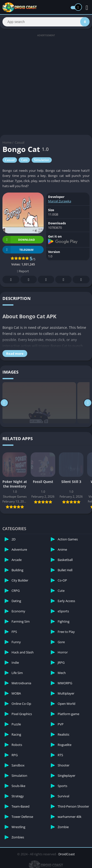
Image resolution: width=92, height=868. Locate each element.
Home (7, 142)
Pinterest (46, 280)
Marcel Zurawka (60, 201)
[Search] (46, 22)
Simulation (42, 160)
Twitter (29, 280)
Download (19, 240)
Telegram (64, 280)
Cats (24, 160)
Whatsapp (81, 280)
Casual (20, 142)
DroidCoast (67, 854)
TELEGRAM (18, 250)
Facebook (11, 280)
